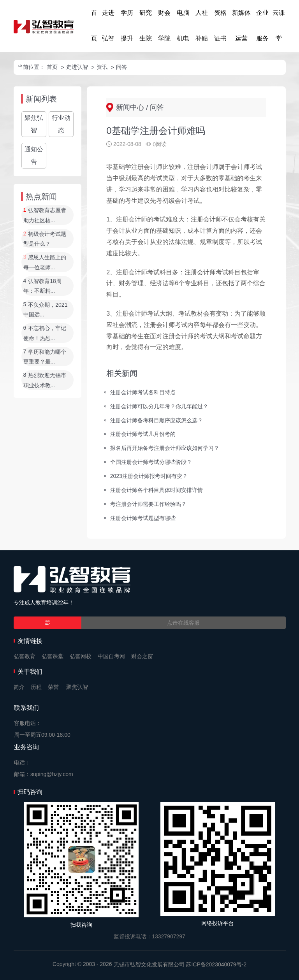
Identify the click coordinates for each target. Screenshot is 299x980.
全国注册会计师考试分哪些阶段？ (151, 462)
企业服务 (262, 25)
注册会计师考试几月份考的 (143, 434)
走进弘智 (108, 25)
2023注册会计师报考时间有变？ (149, 476)
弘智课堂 (53, 656)
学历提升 (127, 25)
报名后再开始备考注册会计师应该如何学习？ (165, 448)
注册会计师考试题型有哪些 (143, 518)
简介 (19, 687)
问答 (121, 67)
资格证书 (220, 25)
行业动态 (61, 124)
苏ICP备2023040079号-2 (216, 964)
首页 (94, 25)
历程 (36, 687)
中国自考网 (111, 656)
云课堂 (279, 25)
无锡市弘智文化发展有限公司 (149, 964)
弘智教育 (25, 656)
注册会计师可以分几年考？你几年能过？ (159, 406)
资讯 (102, 67)
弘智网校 (81, 656)
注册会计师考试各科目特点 (143, 392)
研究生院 (146, 25)
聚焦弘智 (34, 124)
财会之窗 (142, 656)
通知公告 (34, 155)
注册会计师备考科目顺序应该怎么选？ (157, 420)
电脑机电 (183, 25)
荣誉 (53, 687)
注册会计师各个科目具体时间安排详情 (157, 490)
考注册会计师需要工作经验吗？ (148, 504)
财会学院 (164, 25)
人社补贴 (202, 25)
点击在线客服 (183, 623)
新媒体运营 (241, 25)
